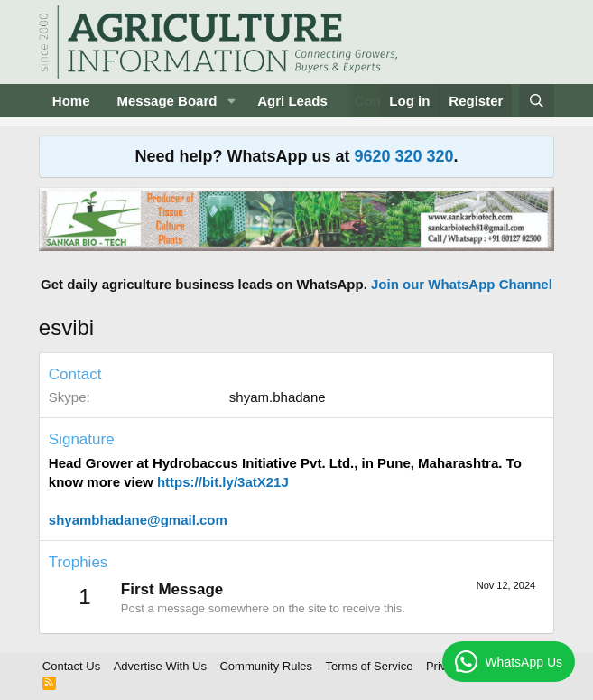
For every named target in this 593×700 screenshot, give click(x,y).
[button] (231, 101)
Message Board (167, 101)
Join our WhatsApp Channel (462, 284)
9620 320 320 (403, 156)
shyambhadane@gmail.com (138, 520)
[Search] (537, 101)
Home (71, 101)
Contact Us (71, 666)
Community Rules (266, 666)
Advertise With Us (160, 666)
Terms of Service (370, 666)
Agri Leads (292, 101)
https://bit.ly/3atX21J (223, 482)
